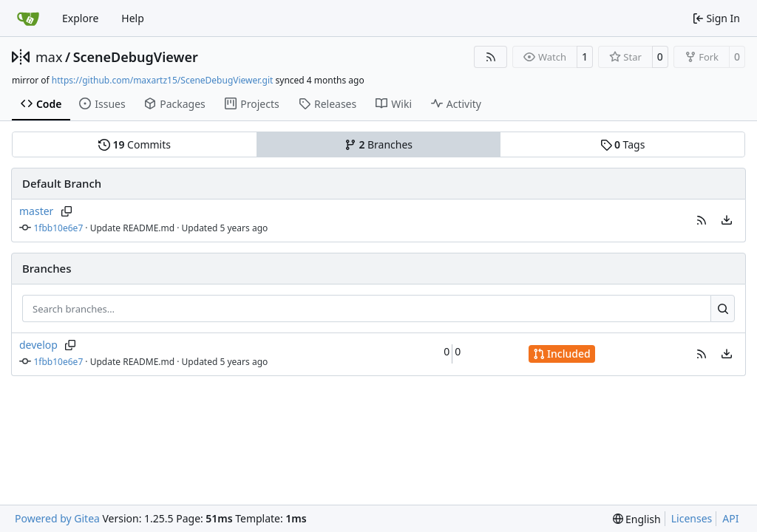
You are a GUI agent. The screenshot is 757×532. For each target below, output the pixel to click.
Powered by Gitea (57, 518)
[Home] (28, 18)
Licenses (692, 518)
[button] (702, 220)
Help (133, 18)
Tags (623, 144)
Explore (80, 18)
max (49, 57)
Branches (378, 144)
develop (38, 345)
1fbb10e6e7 (59, 228)
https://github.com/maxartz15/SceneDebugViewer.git (163, 80)
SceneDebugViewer (136, 57)
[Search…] (723, 309)
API (730, 518)
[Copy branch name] (66, 211)
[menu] (727, 220)
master (36, 211)
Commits (135, 144)
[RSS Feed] (491, 57)
